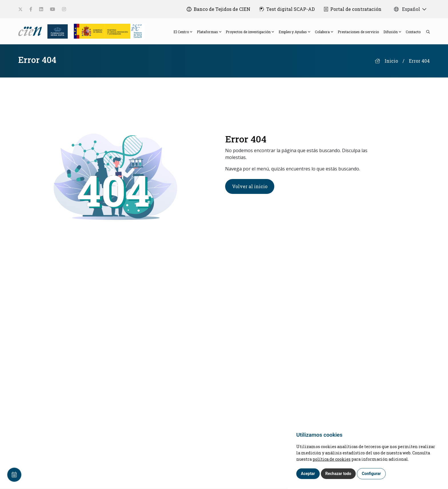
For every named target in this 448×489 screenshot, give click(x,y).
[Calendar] (14, 475)
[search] (425, 31)
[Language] (31, 31)
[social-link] (20, 9)
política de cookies (332, 459)
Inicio (391, 61)
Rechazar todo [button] (338, 474)
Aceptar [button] (308, 474)
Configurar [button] (371, 474)
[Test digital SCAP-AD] (287, 9)
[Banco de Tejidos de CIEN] (218, 9)
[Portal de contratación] (353, 9)
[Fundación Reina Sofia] (56, 31)
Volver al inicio (250, 186)
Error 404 (419, 61)
